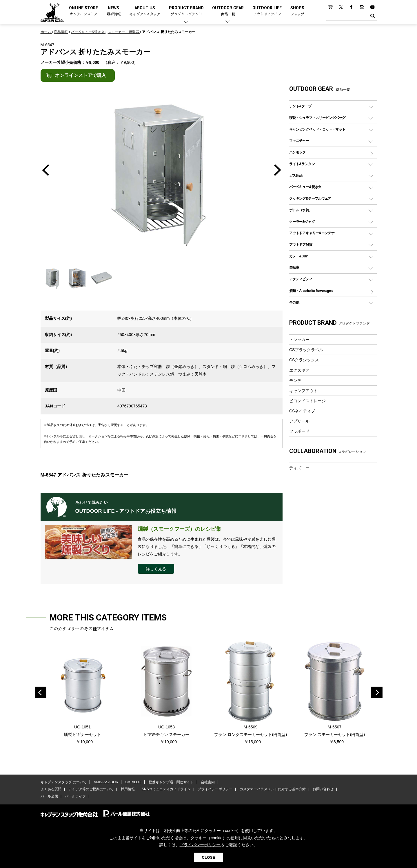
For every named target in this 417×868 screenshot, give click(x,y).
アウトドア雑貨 (301, 244)
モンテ (295, 380)
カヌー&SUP (299, 256)
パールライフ (75, 796)
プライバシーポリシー (215, 789)
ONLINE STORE (83, 11)
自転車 (294, 267)
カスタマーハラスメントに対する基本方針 (272, 789)
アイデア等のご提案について (91, 789)
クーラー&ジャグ (302, 222)
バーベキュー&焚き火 (305, 187)
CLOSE (209, 857)
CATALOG (133, 782)
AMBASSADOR (106, 782)
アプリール (299, 421)
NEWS (114, 11)
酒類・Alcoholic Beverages (311, 291)
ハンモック (297, 152)
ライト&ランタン (302, 164)
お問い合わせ (323, 789)
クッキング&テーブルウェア (310, 198)
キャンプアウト (303, 391)
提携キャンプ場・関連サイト (171, 782)
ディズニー (299, 468)
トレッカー (299, 340)
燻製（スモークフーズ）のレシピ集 (179, 529)
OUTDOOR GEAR (228, 11)
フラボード (299, 431)
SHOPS (297, 11)
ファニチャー (299, 141)
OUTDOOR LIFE (267, 11)
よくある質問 (51, 789)
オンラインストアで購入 (81, 75)
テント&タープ (300, 106)
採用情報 (128, 789)
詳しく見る (156, 569)
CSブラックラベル (306, 350)
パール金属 (49, 796)
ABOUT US (145, 11)
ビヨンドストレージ (307, 401)
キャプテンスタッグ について (64, 782)
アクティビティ (301, 279)
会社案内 (207, 782)
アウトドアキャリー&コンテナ (312, 233)
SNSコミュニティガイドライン (166, 789)
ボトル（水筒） (301, 210)
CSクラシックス (304, 360)
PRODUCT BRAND (186, 11)
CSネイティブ (302, 411)
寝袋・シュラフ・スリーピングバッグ (317, 118)
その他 (294, 302)
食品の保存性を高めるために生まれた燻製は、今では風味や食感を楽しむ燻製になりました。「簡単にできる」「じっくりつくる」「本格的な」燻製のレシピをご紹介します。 (207, 547)
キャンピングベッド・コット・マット (317, 129)
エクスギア (299, 370)
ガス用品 (296, 175)
